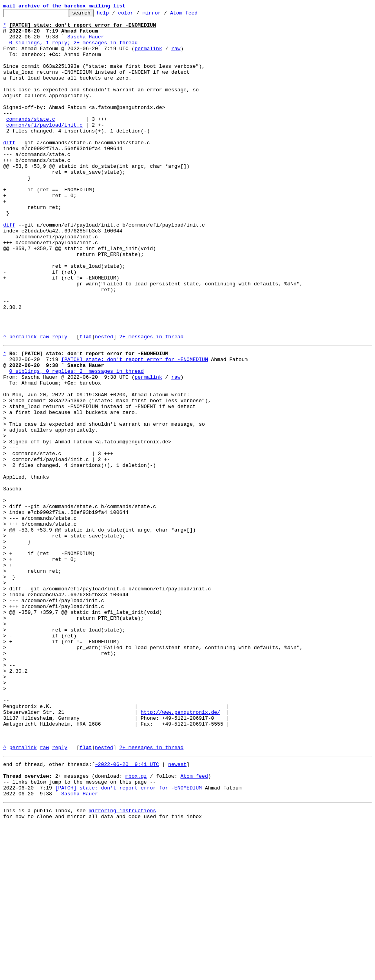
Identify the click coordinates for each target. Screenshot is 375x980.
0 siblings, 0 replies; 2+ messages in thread (77, 441)
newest (177, 911)
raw (176, 56)
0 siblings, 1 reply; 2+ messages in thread (74, 49)
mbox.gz (136, 925)
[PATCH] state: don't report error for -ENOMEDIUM (134, 427)
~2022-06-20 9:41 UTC (127, 911)
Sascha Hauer (86, 42)
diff (9, 169)
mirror (164, 15)
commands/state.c (31, 141)
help (115, 15)
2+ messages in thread (151, 402)
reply (60, 402)
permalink (148, 56)
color (138, 15)
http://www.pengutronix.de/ (180, 851)
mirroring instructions (122, 964)
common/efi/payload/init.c (44, 148)
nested (104, 402)
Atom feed (196, 15)
